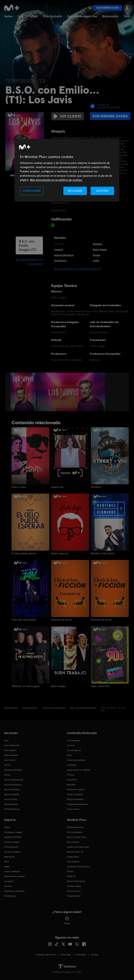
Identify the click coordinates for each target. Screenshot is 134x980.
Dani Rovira (60, 261)
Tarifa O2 (71, 876)
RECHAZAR (75, 191)
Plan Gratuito (52, 16)
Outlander (72, 765)
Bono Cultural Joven (77, 837)
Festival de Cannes (76, 789)
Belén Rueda (100, 250)
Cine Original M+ (12, 745)
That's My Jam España (24, 620)
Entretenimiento (12, 809)
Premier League (12, 842)
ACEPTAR (102, 191)
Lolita (96, 261)
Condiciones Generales (78, 847)
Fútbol (33, 16)
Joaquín (59, 250)
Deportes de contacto (14, 876)
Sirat (69, 755)
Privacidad (81, 954)
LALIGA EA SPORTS (13, 837)
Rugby (7, 866)
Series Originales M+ (14, 780)
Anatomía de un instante (79, 770)
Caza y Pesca (73, 809)
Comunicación (74, 891)
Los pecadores (74, 750)
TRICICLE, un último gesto (26, 686)
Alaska (96, 255)
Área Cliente (73, 842)
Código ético (73, 857)
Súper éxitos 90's (100, 686)
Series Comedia (12, 794)
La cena (71, 745)
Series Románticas (13, 784)
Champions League (13, 832)
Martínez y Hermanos (103, 553)
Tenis (127, 16)
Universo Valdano (12, 852)
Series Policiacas (12, 789)
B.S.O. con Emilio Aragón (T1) (28, 245)
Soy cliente (68, 116)
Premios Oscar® (75, 794)
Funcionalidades (75, 832)
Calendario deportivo (82, 16)
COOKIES (95, 954)
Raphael (97, 244)
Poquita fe (72, 780)
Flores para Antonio (76, 760)
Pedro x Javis (19, 487)
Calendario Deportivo (14, 891)
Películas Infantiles (13, 770)
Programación (74, 896)
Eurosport (9, 881)
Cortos (7, 765)
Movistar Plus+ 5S (75, 852)
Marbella (71, 784)
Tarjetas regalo (74, 886)
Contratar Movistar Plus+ (79, 866)
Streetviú (96, 487)
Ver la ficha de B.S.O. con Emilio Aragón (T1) (78, 269)
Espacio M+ (57, 487)
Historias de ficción (62, 620)
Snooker (8, 886)
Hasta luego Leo (60, 553)
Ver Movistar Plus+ (76, 827)
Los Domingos (73, 740)
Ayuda (67, 920)
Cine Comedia (11, 755)
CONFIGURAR (32, 191)
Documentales (11, 804)
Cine (21, 16)
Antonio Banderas (64, 255)
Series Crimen (11, 799)
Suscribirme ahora (108, 8)
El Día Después (11, 847)
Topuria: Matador (12, 871)
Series (8, 16)
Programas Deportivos (77, 804)
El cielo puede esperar (24, 553)
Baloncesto (110, 16)
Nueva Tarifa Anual (76, 881)
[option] (24, 392)
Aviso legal (66, 954)
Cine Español (10, 750)
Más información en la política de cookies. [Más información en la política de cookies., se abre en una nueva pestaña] (56, 180)
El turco (71, 775)
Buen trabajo (58, 686)
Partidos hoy (10, 896)
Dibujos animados (75, 799)
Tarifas (70, 871)
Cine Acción (10, 760)
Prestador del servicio (46, 954)
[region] (67, 170)
